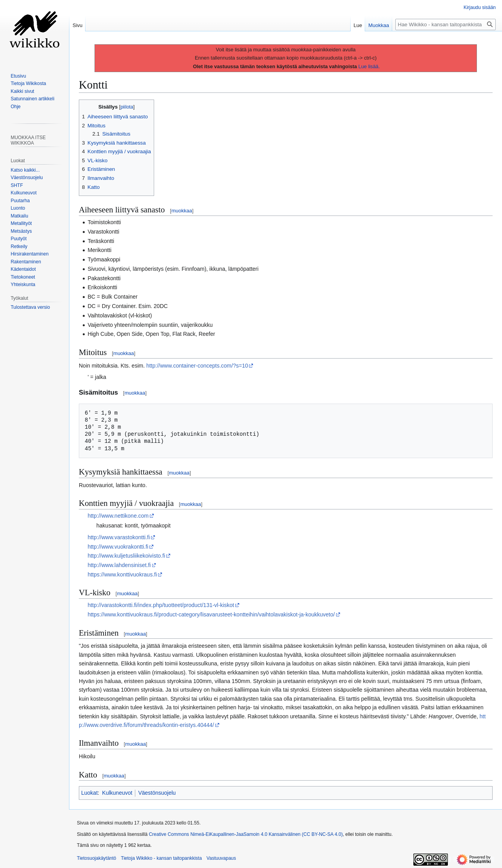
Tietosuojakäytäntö (96, 858)
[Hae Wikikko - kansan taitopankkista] (446, 24)
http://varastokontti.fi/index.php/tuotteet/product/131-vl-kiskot (161, 605)
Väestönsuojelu (157, 793)
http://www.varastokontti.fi (119, 537)
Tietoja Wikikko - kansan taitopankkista (161, 858)
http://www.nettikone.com (118, 516)
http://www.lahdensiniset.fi (119, 565)
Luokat (89, 793)
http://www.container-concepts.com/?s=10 (197, 366)
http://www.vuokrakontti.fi (118, 547)
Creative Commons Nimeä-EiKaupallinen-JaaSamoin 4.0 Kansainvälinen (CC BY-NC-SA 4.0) (246, 834)
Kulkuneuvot (117, 793)
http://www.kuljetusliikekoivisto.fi (126, 556)
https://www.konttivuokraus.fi (122, 574)
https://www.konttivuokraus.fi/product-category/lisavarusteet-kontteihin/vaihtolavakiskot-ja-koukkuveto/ (211, 614)
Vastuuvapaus (221, 858)
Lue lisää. (369, 66)
